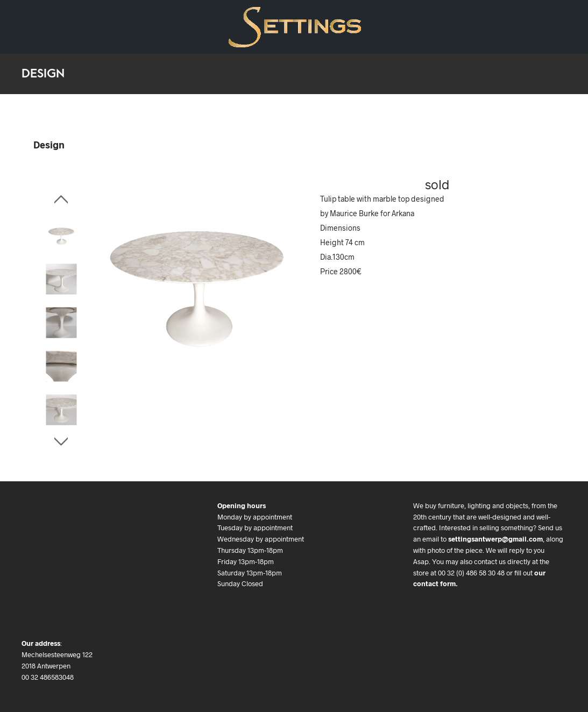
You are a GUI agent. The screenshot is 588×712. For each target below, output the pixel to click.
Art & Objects (135, 19)
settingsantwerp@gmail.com (495, 539)
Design (33, 19)
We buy (188, 19)
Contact (35, 35)
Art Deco (78, 19)
